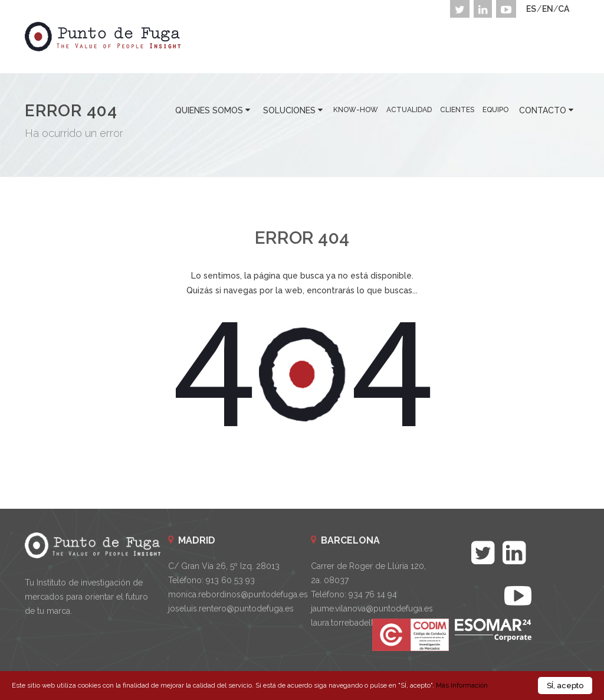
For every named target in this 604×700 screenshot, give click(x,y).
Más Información (462, 685)
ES (531, 9)
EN (548, 9)
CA (564, 9)
